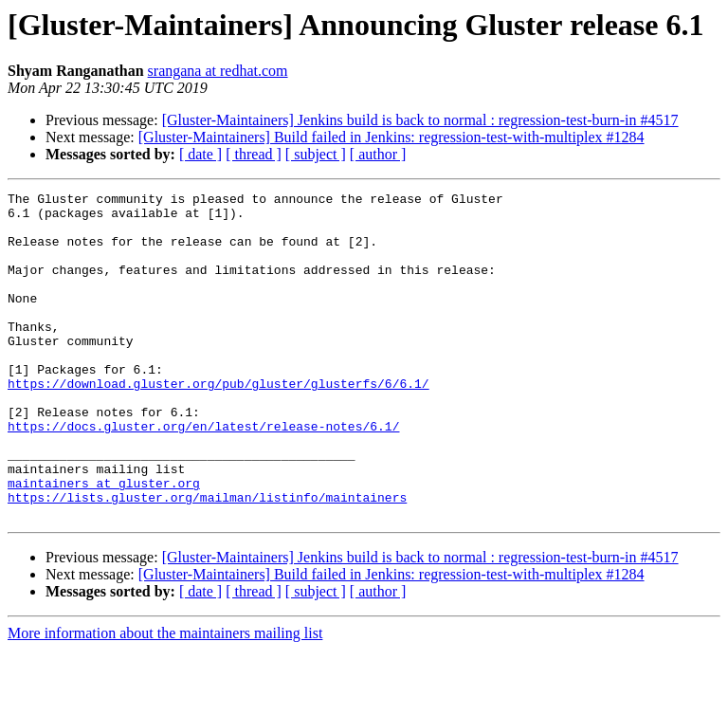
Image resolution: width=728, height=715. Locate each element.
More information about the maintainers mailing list (165, 698)
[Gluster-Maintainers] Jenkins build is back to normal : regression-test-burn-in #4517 (420, 120)
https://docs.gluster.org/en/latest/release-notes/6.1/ (203, 474)
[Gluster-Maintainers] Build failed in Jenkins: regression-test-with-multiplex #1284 (391, 137)
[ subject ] (316, 154)
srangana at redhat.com (218, 71)
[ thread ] (254, 154)
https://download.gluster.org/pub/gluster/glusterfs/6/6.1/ (218, 423)
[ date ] (200, 154)
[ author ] (378, 154)
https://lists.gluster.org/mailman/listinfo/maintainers (207, 559)
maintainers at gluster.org (104, 542)
